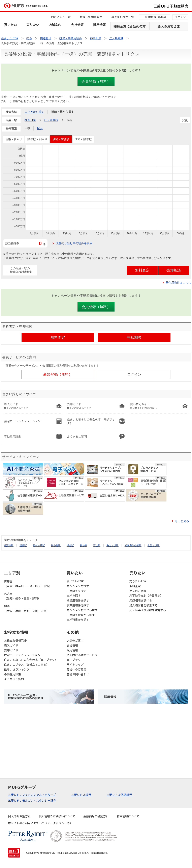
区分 (40, 128)
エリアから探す (34, 112)
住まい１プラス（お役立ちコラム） (27, 664)
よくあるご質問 (14, 679)
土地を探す (74, 595)
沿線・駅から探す (63, 112)
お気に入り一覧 (61, 17)
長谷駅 (84, 545)
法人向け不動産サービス (82, 655)
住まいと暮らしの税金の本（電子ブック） (31, 660)
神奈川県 (30, 120)
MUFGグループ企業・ (26, 697)
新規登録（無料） (156, 17)
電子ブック (74, 660)
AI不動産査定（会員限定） (146, 595)
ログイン (180, 17)
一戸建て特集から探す (81, 615)
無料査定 (135, 586)
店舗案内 (55, 25)
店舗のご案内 (75, 640)
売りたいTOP (138, 581)
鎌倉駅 (70, 545)
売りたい (33, 25)
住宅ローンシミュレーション (22, 655)
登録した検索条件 (91, 17)
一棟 (27, 128)
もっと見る (182, 521)
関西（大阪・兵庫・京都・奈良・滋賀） (27, 608)
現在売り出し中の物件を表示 (74, 243)
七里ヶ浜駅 (154, 545)
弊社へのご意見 (76, 669)
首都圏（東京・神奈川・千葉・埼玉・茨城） (28, 584)
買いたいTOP (75, 581)
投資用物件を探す (78, 600)
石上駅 (97, 545)
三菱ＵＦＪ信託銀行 (119, 795)
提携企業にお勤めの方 (130, 26)
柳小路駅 (56, 545)
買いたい (10, 25)
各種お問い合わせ (78, 674)
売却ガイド (11, 650)
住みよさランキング (17, 669)
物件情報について (128, 816)
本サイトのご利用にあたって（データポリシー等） (40, 823)
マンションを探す (78, 586)
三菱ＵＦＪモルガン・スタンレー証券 (32, 800)
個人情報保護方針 (19, 816)
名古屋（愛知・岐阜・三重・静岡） (22, 596)
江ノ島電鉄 (51, 120)
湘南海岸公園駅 (133, 545)
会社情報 (77, 25)
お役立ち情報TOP (15, 640)
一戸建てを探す (76, 591)
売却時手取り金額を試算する (148, 610)
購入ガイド (11, 645)
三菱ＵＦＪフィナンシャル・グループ (32, 795)
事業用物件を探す (78, 605)
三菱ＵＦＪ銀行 (81, 795)
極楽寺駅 (9, 545)
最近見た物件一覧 (123, 17)
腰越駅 (23, 545)
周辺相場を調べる (141, 600)
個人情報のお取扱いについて (57, 816)
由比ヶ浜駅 (113, 545)
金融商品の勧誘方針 (96, 816)
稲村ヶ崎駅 (39, 545)
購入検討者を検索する (143, 605)
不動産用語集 (12, 674)
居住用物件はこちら (178, 283)
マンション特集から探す (82, 610)
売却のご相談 (138, 591)
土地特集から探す (78, 619)
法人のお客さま (169, 26)
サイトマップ (75, 664)
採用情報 (99, 25)
